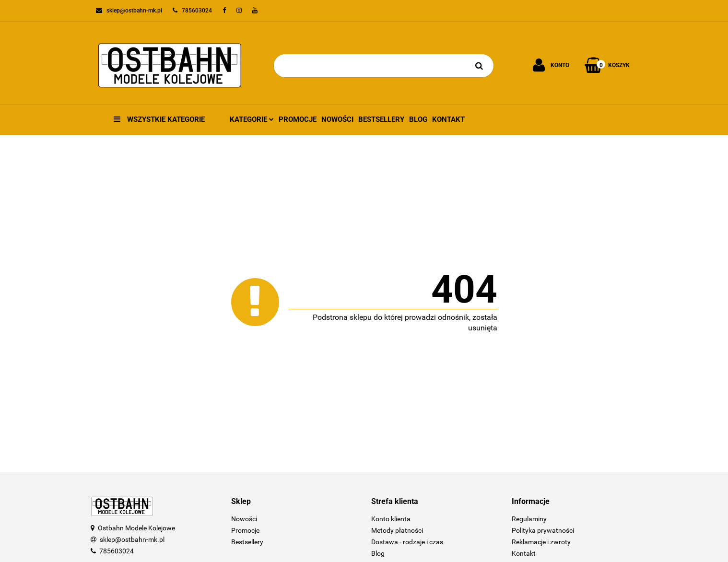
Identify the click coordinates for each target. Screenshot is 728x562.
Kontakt (448, 119)
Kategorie (252, 119)
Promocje (298, 119)
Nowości (337, 119)
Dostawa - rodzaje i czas (407, 542)
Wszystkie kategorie (159, 119)
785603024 (117, 551)
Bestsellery (381, 119)
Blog (418, 119)
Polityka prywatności (543, 530)
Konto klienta (391, 519)
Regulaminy (529, 519)
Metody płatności (397, 530)
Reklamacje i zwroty (541, 542)
